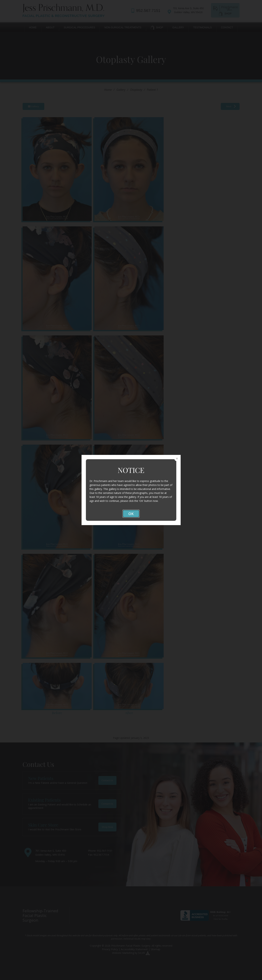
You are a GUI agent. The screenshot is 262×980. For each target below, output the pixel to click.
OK (131, 514)
